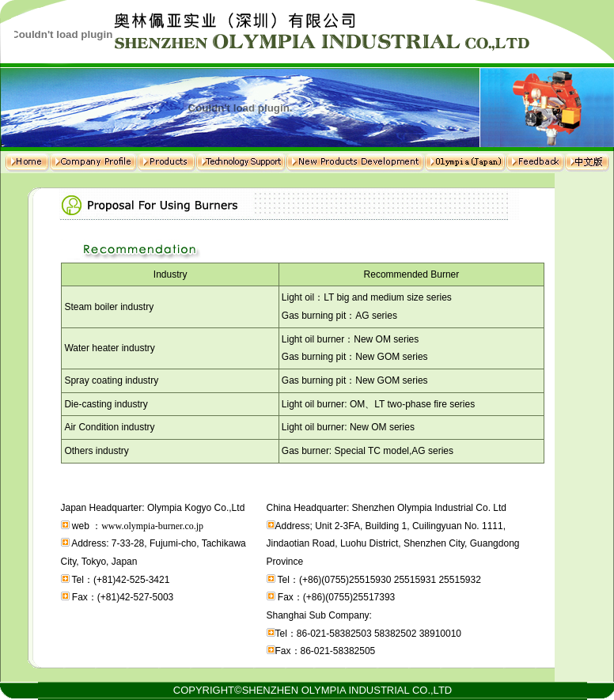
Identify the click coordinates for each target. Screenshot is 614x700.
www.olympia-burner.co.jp (152, 526)
